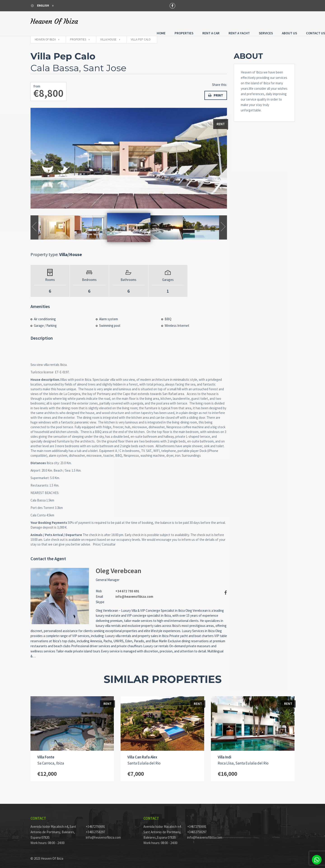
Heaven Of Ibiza (54, 21)
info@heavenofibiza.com (134, 593)
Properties (154, 21)
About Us (259, 21)
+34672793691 (95, 823)
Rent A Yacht (209, 21)
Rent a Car (181, 21)
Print (216, 91)
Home (131, 21)
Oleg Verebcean (119, 567)
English (40, 6)
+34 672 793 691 (127, 587)
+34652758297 (95, 829)
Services (236, 21)
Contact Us (285, 21)
